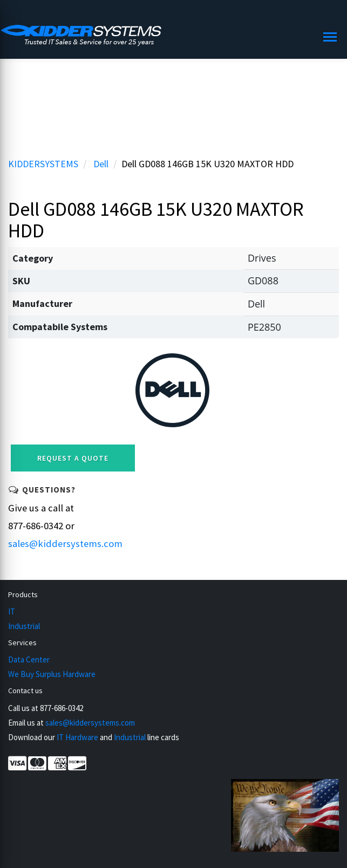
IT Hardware (77, 737)
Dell (101, 164)
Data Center (29, 659)
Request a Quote (73, 458)
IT (12, 611)
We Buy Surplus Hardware (52, 674)
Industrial (24, 626)
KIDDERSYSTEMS (43, 164)
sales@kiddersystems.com (65, 544)
